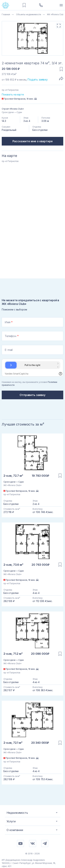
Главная (6, 14)
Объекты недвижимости (28, 14)
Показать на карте (13, 94)
